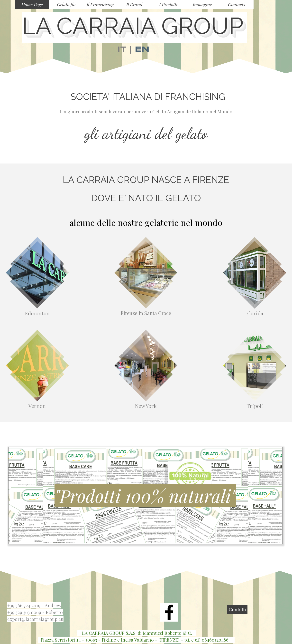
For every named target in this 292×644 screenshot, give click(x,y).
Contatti (237, 610)
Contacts (237, 5)
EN (142, 50)
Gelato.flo (66, 5)
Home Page (32, 5)
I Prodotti (168, 5)
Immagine (202, 5)
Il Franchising (100, 5)
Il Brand (134, 5)
